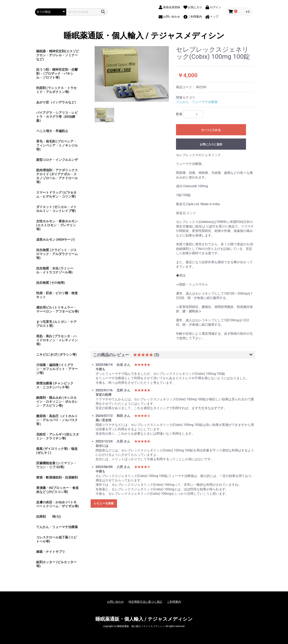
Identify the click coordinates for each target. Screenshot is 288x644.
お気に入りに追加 (211, 144)
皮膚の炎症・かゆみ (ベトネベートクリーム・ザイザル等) (58, 504)
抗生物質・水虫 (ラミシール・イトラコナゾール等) (55, 270)
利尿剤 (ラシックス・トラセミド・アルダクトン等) (56, 90)
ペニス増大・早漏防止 (52, 131)
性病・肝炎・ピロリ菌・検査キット (57, 295)
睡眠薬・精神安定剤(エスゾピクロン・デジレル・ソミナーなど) (58, 55)
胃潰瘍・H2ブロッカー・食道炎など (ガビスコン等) (57, 490)
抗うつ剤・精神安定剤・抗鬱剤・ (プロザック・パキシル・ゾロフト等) (57, 74)
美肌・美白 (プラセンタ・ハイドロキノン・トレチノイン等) (57, 340)
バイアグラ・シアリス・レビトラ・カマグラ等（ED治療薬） (57, 117)
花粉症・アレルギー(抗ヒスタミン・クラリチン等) (58, 436)
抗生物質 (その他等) (50, 283)
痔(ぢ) (56, 517)
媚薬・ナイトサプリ (51, 552)
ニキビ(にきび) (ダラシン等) (56, 355)
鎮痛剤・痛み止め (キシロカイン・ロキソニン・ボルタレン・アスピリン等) (57, 402)
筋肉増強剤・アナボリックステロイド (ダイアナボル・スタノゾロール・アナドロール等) (57, 176)
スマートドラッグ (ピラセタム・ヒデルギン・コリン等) (56, 194)
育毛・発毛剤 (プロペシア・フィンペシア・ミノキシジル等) (57, 145)
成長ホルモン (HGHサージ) (55, 240)
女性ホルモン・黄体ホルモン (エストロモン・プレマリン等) (57, 225)
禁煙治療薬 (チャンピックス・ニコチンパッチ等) (55, 385)
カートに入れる (211, 130)
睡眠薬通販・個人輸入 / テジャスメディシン (144, 36)
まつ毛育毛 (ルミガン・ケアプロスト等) (56, 324)
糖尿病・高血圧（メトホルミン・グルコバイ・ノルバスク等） (57, 420)
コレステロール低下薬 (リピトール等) (56, 539)
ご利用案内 (174, 602)
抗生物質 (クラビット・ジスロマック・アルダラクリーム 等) (57, 254)
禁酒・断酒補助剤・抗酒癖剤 (57, 477)
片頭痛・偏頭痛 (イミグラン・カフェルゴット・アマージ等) (57, 369)
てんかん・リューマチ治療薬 (57, 527)
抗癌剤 (41, 517)
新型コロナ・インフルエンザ (57, 160)
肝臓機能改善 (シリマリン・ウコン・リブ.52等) (56, 465)
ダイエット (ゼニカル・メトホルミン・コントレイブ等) (56, 209)
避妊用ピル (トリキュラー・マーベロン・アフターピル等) (58, 309)
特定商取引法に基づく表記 (145, 602)
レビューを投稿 (104, 503)
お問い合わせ (115, 602)
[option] (132, 74)
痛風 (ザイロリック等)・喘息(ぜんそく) (57, 451)
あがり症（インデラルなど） (57, 102)
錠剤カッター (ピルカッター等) (56, 564)
